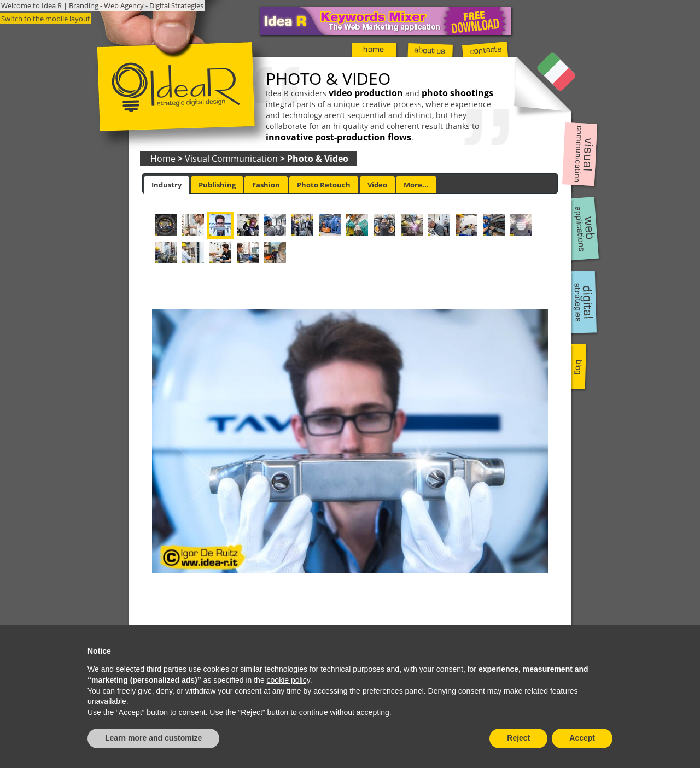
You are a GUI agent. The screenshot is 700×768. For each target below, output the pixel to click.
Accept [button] (582, 738)
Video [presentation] (377, 185)
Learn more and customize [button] (153, 738)
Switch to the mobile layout (46, 19)
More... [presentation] (416, 185)
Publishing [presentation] (217, 185)
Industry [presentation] (167, 185)
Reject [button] (518, 738)
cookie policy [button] (288, 680)
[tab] (167, 185)
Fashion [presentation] (266, 185)
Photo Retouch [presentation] (324, 185)
